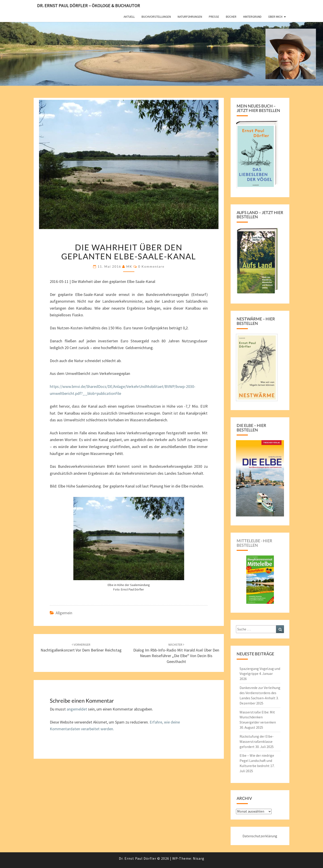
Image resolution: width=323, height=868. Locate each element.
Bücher (231, 17)
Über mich (275, 17)
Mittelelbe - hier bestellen (254, 543)
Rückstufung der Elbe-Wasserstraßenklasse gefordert (257, 741)
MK (129, 266)
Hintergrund (252, 17)
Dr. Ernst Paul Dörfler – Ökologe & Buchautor (88, 5)
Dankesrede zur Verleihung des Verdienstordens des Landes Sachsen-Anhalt (260, 693)
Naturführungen (190, 17)
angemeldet (77, 709)
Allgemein (64, 613)
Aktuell (129, 17)
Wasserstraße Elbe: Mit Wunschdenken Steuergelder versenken (258, 717)
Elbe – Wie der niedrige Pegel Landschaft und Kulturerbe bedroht (257, 761)
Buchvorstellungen (156, 17)
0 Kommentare (151, 266)
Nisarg (199, 858)
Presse (214, 17)
